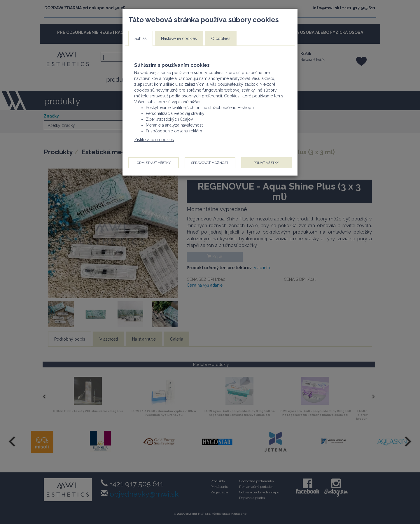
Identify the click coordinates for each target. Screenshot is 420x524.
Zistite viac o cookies (154, 140)
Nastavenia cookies (179, 38)
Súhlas (141, 38)
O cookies (221, 38)
